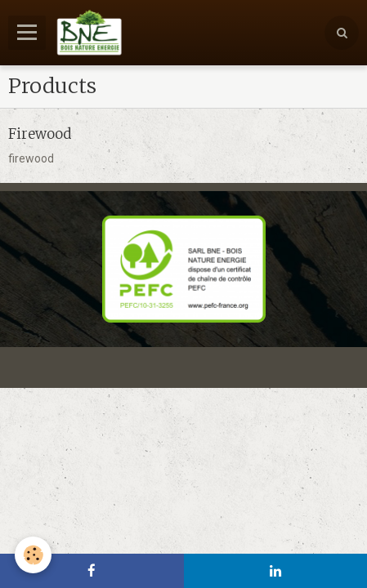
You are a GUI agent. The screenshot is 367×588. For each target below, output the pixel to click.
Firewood (40, 133)
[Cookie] (33, 555)
